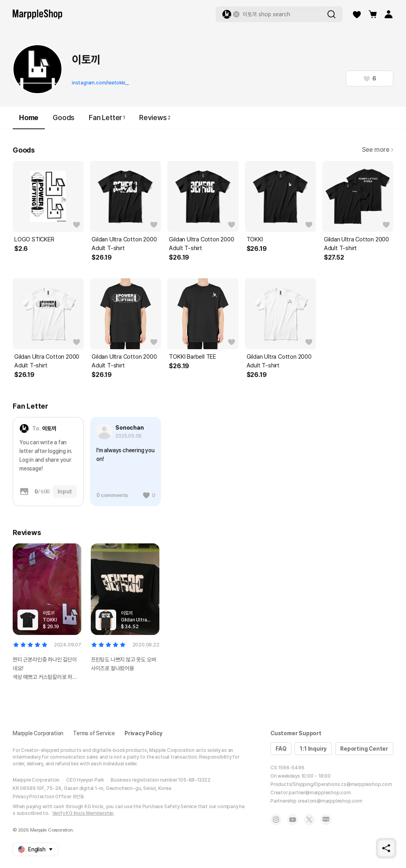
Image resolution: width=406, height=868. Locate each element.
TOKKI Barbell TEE (192, 357)
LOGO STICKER (34, 239)
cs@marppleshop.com (366, 784)
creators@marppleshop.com (330, 801)
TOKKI (255, 239)
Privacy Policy (144, 733)
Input (65, 491)
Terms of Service (94, 733)
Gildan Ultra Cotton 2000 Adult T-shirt (124, 244)
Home (29, 121)
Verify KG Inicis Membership (83, 813)
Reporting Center (364, 749)
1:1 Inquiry (313, 749)
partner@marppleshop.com (320, 793)
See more (378, 150)
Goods (64, 118)
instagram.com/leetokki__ (100, 83)
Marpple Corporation (38, 733)
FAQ (281, 749)
